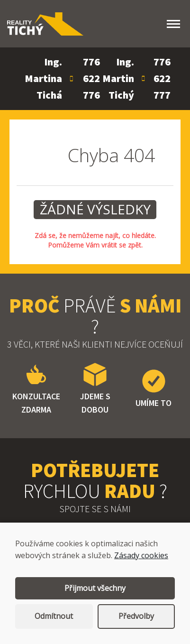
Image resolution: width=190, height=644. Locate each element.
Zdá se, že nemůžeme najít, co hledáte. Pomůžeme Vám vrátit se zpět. (95, 240)
